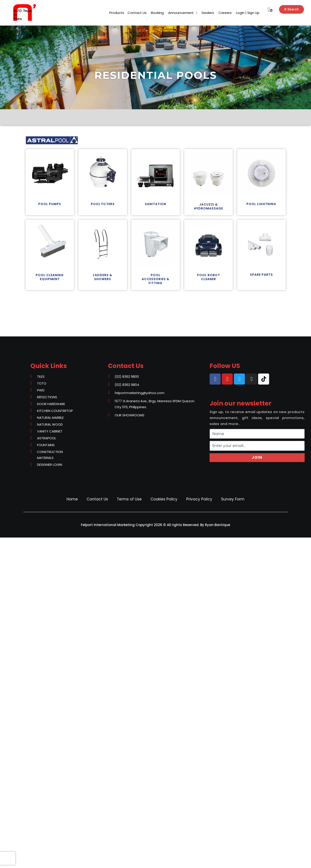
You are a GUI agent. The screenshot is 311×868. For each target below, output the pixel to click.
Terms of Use (129, 499)
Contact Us (97, 499)
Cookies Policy (164, 499)
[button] (117, 13)
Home (72, 499)
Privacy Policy (199, 499)
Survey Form (233, 499)
